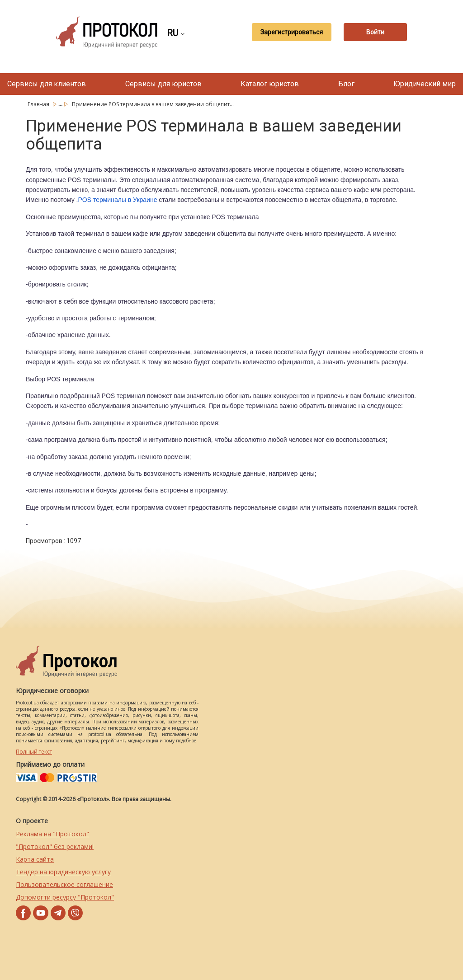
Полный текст (34, 752)
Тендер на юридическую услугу (63, 872)
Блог (346, 84)
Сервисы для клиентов (47, 84)
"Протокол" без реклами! (55, 846)
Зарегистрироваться (292, 32)
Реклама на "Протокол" (52, 834)
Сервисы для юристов (163, 84)
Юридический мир (425, 84)
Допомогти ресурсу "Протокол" (65, 897)
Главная (39, 104)
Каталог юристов (270, 84)
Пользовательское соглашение (64, 884)
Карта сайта (35, 859)
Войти (375, 32)
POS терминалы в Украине (117, 200)
